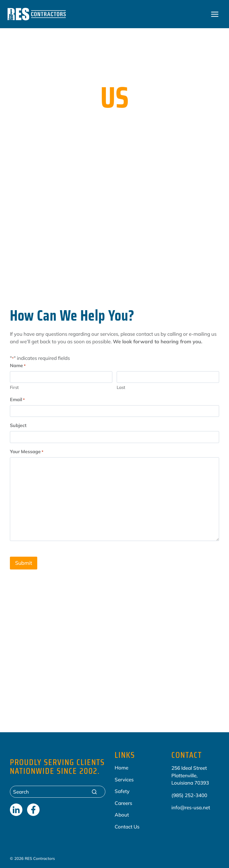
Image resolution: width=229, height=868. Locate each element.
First (14, 387)
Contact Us (127, 826)
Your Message (27, 452)
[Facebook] (33, 809)
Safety (122, 791)
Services (124, 779)
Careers (123, 802)
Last (121, 387)
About (122, 814)
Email (17, 400)
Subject (18, 425)
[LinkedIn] (16, 809)
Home (121, 767)
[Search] (58, 791)
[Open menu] (215, 14)
